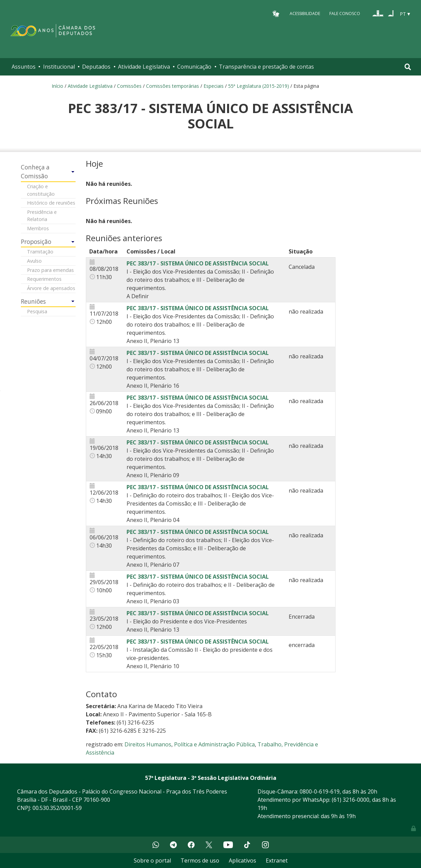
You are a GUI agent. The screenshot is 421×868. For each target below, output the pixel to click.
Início (57, 86)
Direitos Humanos (148, 744)
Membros (38, 228)
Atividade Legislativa (144, 67)
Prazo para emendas (50, 270)
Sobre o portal (152, 860)
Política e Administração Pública (214, 744)
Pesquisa (37, 311)
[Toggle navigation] (408, 67)
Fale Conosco (345, 13)
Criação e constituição (41, 190)
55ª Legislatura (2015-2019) (259, 86)
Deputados (96, 67)
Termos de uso (200, 860)
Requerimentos (44, 279)
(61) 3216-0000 (351, 800)
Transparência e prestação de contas (266, 67)
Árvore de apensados (51, 288)
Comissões (129, 86)
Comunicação (194, 67)
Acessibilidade (305, 13)
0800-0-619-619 (320, 791)
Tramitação (40, 252)
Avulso (34, 261)
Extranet (277, 860)
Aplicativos (242, 860)
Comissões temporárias (173, 86)
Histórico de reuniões (51, 203)
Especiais (214, 86)
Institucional (59, 67)
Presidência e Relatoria (42, 216)
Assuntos (24, 67)
